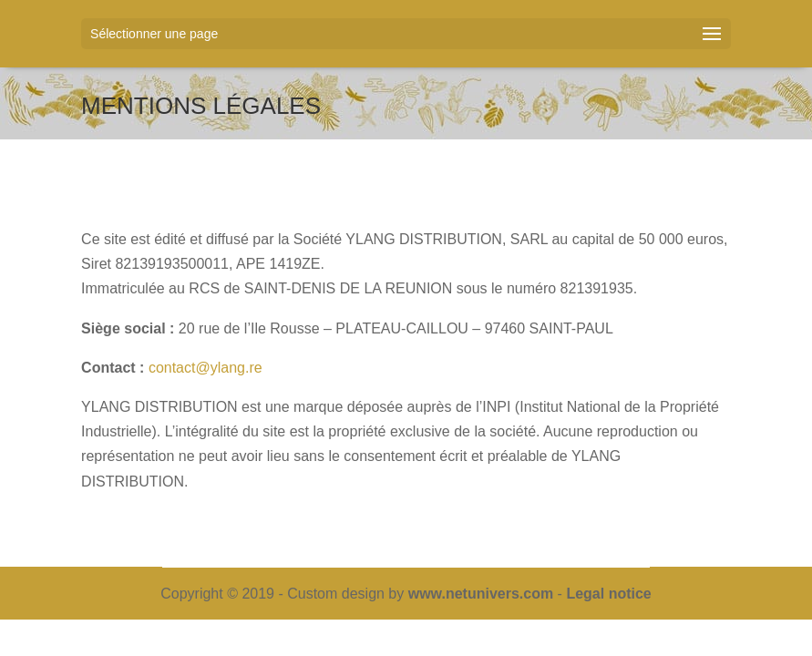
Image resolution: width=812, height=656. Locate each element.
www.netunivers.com (481, 594)
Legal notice (608, 594)
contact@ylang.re (206, 368)
